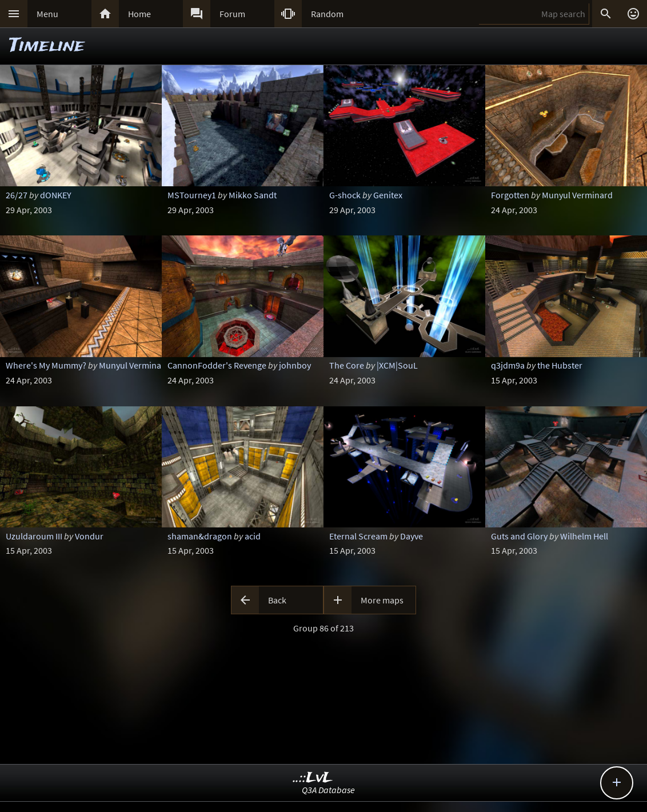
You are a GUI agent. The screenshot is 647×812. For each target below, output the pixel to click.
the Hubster (560, 365)
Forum (232, 14)
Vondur (89, 536)
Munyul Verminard (577, 195)
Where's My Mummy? (46, 365)
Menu (47, 14)
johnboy (295, 365)
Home (139, 14)
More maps (382, 600)
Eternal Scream (358, 536)
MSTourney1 (192, 195)
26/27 (17, 195)
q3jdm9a (508, 365)
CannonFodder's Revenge (217, 365)
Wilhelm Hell (584, 536)
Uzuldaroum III (34, 536)
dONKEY (56, 195)
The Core (347, 365)
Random (327, 14)
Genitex (388, 195)
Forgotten (510, 195)
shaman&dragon (200, 536)
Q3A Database (328, 790)
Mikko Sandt (253, 195)
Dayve (412, 536)
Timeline (47, 46)
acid (253, 536)
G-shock (345, 195)
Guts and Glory (519, 536)
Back (277, 600)
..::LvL (313, 778)
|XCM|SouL (397, 365)
